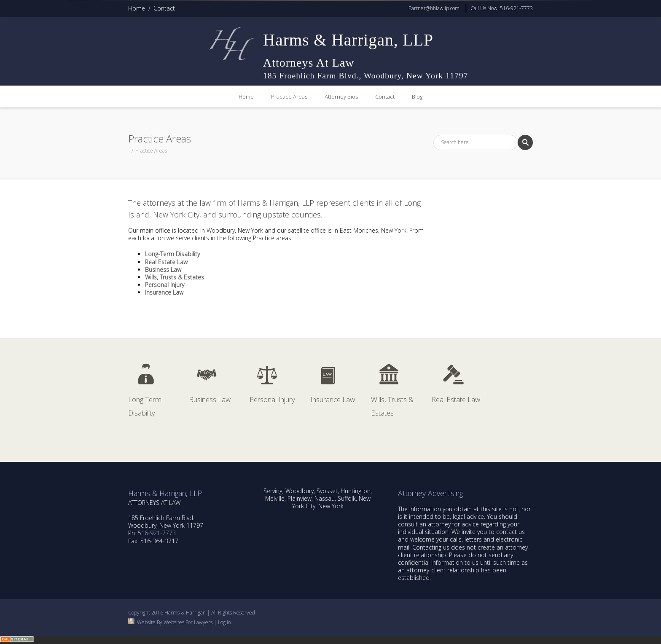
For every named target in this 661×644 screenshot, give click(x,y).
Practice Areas (289, 97)
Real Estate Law (166, 262)
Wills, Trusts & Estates (175, 277)
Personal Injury (165, 285)
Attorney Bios (341, 97)
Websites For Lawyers (188, 622)
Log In (224, 622)
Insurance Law (164, 292)
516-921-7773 (157, 533)
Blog (417, 97)
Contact (164, 8)
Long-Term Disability (172, 254)
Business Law (163, 270)
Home (137, 8)
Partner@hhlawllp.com (434, 8)
